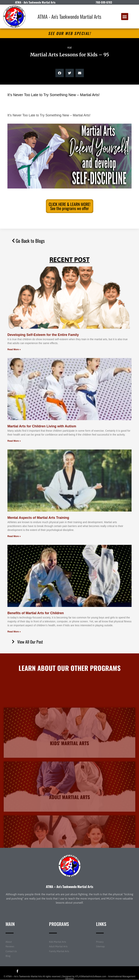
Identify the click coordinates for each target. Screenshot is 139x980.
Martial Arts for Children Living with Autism (42, 426)
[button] (125, 17)
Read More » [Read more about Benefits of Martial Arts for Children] (14, 632)
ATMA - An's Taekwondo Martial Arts (69, 17)
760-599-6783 (104, 2)
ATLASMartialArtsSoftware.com (91, 976)
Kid (69, 47)
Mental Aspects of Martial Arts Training (38, 518)
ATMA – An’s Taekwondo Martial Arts (69, 886)
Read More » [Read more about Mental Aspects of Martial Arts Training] (14, 536)
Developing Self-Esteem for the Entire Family (43, 335)
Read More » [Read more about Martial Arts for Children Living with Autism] (14, 441)
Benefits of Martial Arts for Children (36, 613)
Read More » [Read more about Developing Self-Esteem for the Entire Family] (14, 349)
